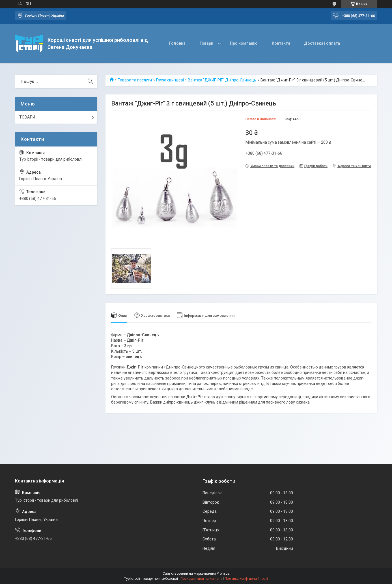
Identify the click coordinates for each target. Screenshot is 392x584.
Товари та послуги (135, 80)
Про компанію (244, 43)
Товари (206, 43)
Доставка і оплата (322, 43)
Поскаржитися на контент (201, 579)
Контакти (281, 43)
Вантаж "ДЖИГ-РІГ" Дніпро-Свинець (222, 80)
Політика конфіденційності (246, 579)
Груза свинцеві (170, 80)
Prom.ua (223, 574)
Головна (177, 43)
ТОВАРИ (27, 117)
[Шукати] (90, 81)
